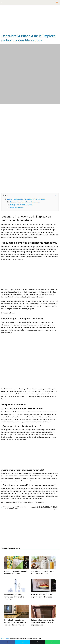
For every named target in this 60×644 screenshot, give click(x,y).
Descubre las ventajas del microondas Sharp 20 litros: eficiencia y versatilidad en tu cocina (44, 508)
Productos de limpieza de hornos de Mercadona (25, 202)
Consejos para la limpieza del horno (21, 205)
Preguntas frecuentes (17, 207)
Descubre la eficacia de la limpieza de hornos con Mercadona (26, 199)
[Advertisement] (30, 20)
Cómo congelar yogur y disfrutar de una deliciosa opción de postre (14, 508)
